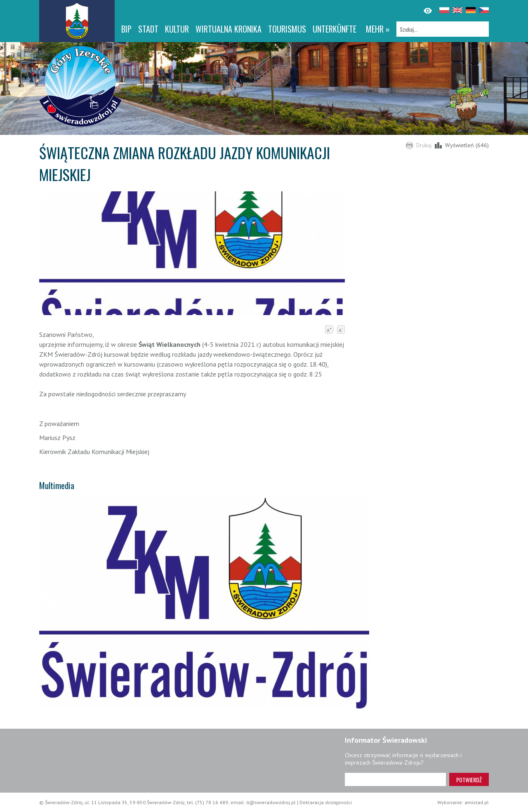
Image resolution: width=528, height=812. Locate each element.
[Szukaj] (443, 29)
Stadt (148, 29)
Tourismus (287, 29)
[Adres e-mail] (395, 779)
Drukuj (424, 145)
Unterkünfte (335, 29)
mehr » (378, 29)
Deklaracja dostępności (326, 802)
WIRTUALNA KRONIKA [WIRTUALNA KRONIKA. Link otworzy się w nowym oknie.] (229, 29)
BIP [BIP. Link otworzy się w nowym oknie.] (126, 29)
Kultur (177, 29)
